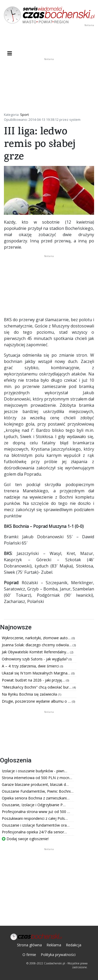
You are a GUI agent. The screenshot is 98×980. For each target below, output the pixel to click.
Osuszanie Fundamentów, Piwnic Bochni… (38, 791)
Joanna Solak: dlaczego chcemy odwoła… (37, 645)
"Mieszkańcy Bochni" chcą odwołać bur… (37, 687)
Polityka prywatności (58, 955)
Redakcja (74, 945)
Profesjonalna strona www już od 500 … (36, 812)
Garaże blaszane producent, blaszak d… (35, 784)
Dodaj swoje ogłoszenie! (25, 839)
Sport (24, 115)
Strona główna (29, 945)
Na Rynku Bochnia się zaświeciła (30, 694)
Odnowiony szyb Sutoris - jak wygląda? (35, 659)
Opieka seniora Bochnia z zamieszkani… (36, 798)
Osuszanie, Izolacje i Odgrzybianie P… (34, 805)
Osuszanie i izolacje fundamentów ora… (36, 825)
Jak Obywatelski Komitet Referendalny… (36, 652)
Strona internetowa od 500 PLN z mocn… (37, 778)
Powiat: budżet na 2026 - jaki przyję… (34, 680)
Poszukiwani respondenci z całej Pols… (35, 818)
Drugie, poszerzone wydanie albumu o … (37, 701)
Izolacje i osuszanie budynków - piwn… (34, 771)
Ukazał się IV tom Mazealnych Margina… (37, 673)
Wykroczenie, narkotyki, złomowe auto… (37, 638)
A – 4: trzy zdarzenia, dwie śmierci (31, 666)
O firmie (29, 955)
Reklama (54, 945)
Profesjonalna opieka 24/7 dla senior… (34, 832)
